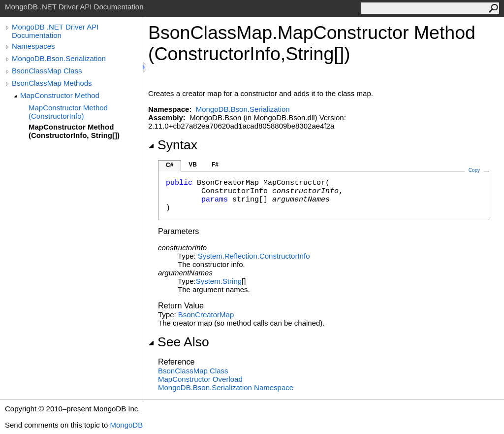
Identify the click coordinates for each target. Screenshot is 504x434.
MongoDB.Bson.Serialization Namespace (226, 387)
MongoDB (126, 425)
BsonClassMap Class (47, 71)
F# (215, 165)
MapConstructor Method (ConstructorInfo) (68, 112)
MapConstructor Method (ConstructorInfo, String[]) (74, 131)
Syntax (173, 145)
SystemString (219, 281)
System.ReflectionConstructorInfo (254, 256)
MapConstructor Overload (200, 379)
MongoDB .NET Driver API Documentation (55, 31)
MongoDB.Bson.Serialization (59, 58)
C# (170, 165)
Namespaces (33, 46)
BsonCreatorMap (206, 315)
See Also (179, 342)
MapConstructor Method (60, 95)
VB (193, 165)
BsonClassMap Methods (52, 83)
